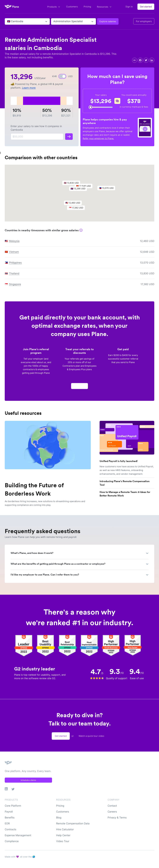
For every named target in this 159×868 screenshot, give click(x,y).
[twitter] (146, 60)
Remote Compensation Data (73, 823)
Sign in (129, 7)
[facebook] (140, 60)
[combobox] (7, 21)
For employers (144, 21)
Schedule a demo (28, 780)
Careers (112, 812)
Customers (72, 7)
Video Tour (63, 841)
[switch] (62, 76)
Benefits (10, 818)
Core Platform (13, 806)
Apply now (79, 388)
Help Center (63, 835)
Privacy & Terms (117, 818)
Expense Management (18, 835)
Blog (59, 818)
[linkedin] (152, 60)
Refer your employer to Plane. (98, 138)
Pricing (87, 7)
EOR (7, 823)
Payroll (9, 812)
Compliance (12, 841)
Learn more (29, 88)
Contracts (10, 829)
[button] (79, 191)
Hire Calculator (65, 829)
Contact (112, 806)
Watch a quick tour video (91, 736)
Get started (146, 7)
